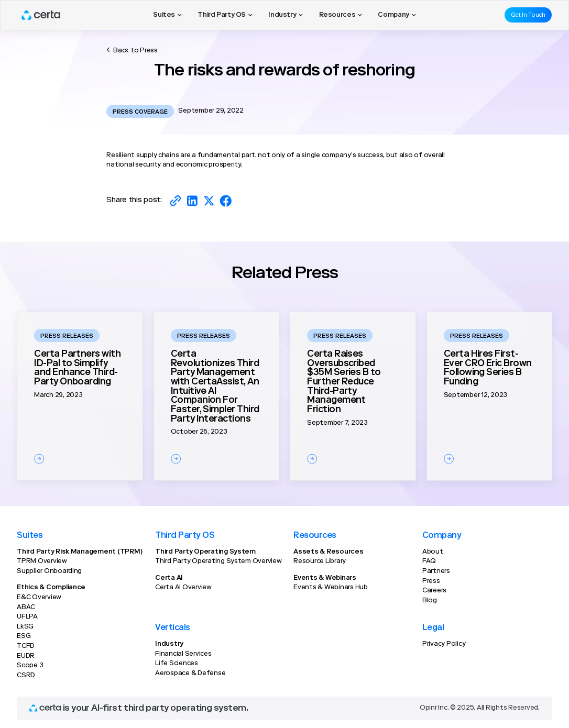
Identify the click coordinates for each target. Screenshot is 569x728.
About (433, 552)
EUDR (26, 656)
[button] (168, 15)
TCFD (26, 646)
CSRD (26, 676)
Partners (436, 571)
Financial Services (183, 654)
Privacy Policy (444, 644)
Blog (430, 601)
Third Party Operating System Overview (218, 561)
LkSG (25, 627)
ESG (24, 636)
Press (431, 581)
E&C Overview (39, 598)
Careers (434, 591)
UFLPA (27, 617)
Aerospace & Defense (190, 674)
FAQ (429, 561)
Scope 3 (30, 666)
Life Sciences (177, 664)
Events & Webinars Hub (331, 588)
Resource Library (320, 561)
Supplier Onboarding (49, 571)
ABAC (26, 608)
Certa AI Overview (183, 588)
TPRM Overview (42, 561)
